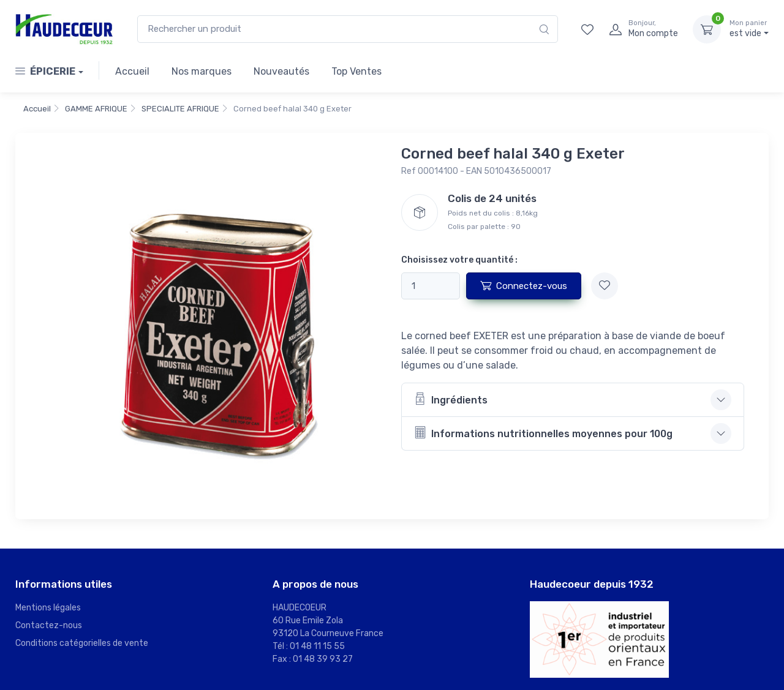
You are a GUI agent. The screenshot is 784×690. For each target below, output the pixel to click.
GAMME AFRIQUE (96, 109)
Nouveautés (281, 71)
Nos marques (202, 71)
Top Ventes (356, 71)
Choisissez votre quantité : (459, 260)
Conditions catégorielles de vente (82, 643)
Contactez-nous (49, 625)
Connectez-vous (524, 285)
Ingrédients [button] (451, 399)
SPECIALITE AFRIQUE (180, 109)
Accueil (132, 71)
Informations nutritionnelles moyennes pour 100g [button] (543, 433)
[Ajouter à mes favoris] (605, 286)
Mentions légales (48, 608)
